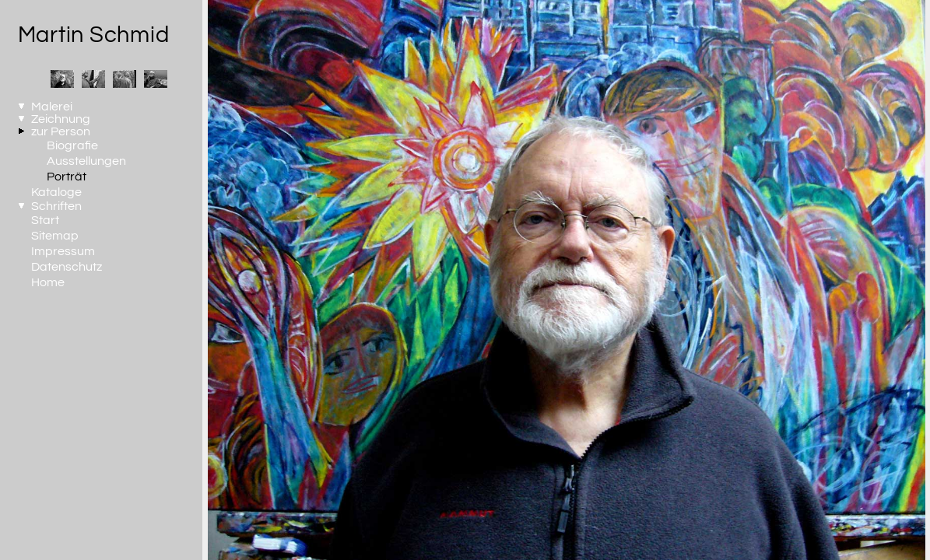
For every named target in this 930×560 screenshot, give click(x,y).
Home (48, 282)
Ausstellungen (86, 161)
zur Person (61, 131)
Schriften (56, 206)
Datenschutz (67, 267)
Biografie (72, 145)
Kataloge (56, 192)
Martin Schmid (94, 35)
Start (45, 220)
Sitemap (55, 236)
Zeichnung (61, 119)
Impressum (63, 251)
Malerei (52, 107)
